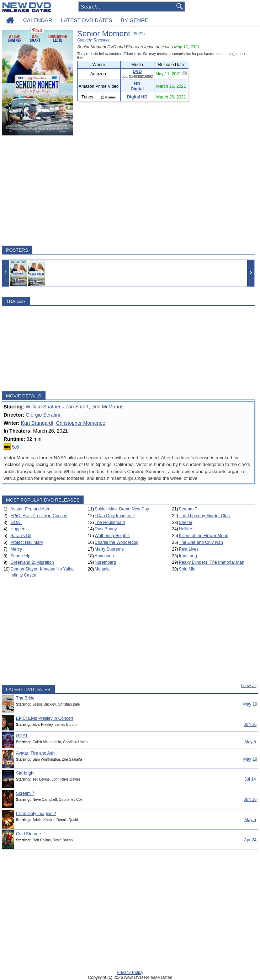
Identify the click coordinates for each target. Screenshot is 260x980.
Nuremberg (105, 562)
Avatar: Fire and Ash (30, 509)
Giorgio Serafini (43, 415)
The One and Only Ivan (201, 542)
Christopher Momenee (81, 423)
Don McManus (107, 407)
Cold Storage (28, 834)
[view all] (249, 686)
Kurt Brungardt (37, 423)
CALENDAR (38, 20)
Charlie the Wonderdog (116, 542)
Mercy (16, 549)
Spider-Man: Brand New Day (122, 509)
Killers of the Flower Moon (204, 536)
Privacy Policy (130, 973)
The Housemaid (110, 523)
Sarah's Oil (21, 536)
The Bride (25, 698)
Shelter (186, 523)
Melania (102, 569)
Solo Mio (187, 569)
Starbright (25, 773)
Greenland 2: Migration (32, 562)
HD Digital (137, 86)
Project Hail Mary (26, 542)
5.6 (11, 447)
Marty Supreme (109, 549)
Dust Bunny (106, 529)
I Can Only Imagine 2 (115, 516)
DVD (137, 71)
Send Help (20, 556)
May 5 (250, 742)
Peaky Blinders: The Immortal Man (212, 562)
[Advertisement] (128, 191)
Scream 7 (188, 509)
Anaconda (104, 556)
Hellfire (185, 529)
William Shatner (43, 407)
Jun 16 (250, 724)
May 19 (250, 704)
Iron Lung (188, 556)
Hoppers (18, 529)
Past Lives (189, 549)
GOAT (16, 523)
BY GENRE (135, 20)
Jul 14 (250, 779)
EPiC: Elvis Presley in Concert (39, 516)
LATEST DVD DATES (86, 20)
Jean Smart (76, 407)
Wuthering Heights (112, 536)
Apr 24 (250, 840)
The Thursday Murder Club (204, 516)
